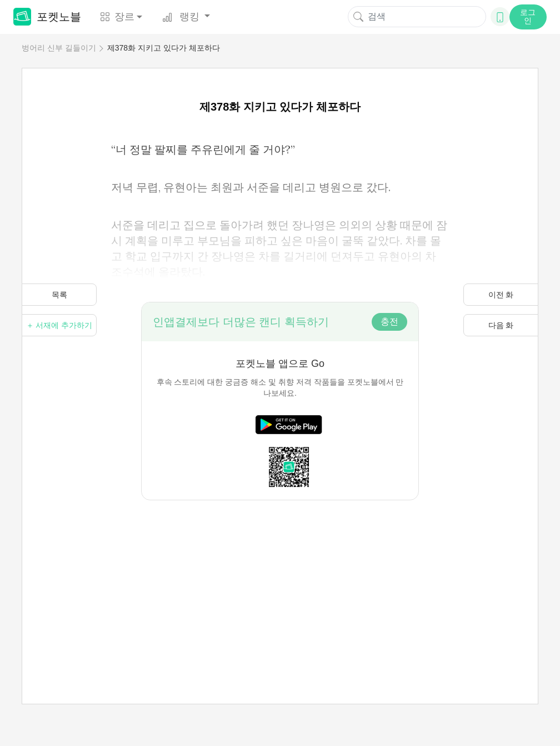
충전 (389, 322)
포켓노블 (47, 17)
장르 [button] (117, 17)
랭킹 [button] (182, 17)
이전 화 (501, 295)
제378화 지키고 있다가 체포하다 (164, 48)
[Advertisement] (280, 578)
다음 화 (501, 325)
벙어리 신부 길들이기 (59, 48)
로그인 (528, 16)
